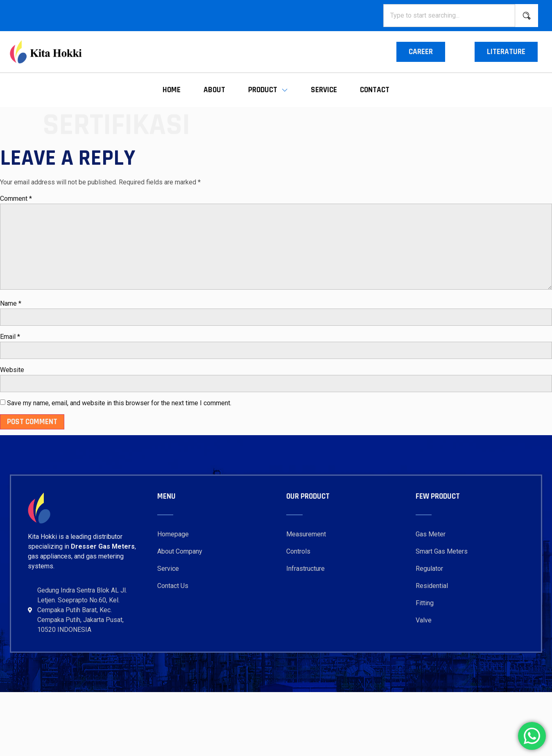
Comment (16, 199)
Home (172, 90)
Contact (375, 90)
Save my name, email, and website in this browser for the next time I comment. (119, 403)
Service (324, 90)
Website (12, 370)
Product (268, 90)
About (214, 90)
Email (10, 337)
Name (11, 303)
